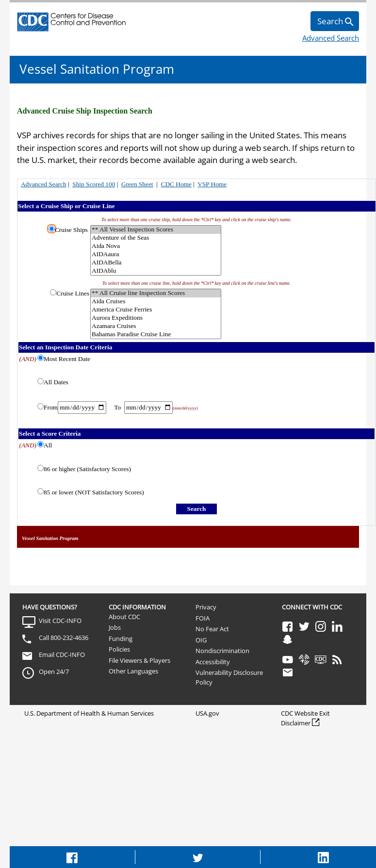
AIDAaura (156, 254)
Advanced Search (331, 38)
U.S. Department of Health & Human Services (89, 713)
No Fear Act (212, 629)
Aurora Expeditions (156, 318)
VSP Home (212, 184)
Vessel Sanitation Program (97, 69)
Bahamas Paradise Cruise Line (156, 335)
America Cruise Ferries (156, 310)
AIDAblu (156, 271)
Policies (119, 649)
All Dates (56, 382)
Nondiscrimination (222, 651)
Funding (121, 639)
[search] (335, 21)
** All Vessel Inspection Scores (156, 230)
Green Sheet (137, 184)
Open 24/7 (54, 671)
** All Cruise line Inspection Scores (156, 293)
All (48, 445)
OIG (201, 640)
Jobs (115, 627)
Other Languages (133, 671)
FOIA (203, 618)
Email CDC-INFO (62, 655)
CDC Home (176, 184)
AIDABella (156, 263)
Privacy (206, 607)
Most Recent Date (67, 359)
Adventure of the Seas (156, 238)
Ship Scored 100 (94, 184)
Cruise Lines (73, 293)
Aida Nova (156, 246)
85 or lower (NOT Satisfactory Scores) (94, 492)
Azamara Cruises (156, 326)
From (51, 407)
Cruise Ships (71, 230)
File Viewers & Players (139, 660)
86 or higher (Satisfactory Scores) (87, 469)
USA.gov (207, 713)
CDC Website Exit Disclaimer (305, 718)
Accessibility (213, 662)
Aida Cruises (156, 302)
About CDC (124, 617)
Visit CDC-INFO (60, 621)
